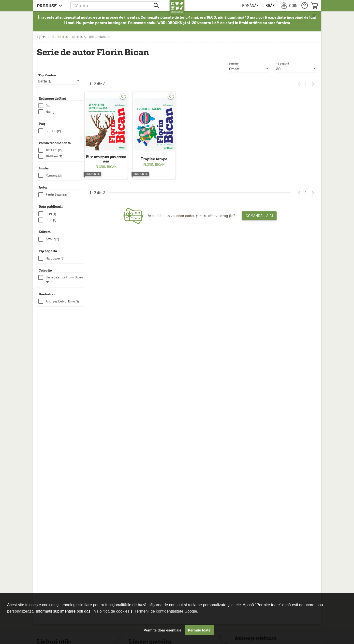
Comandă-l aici (259, 216)
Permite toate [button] (199, 630)
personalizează (20, 611)
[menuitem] (250, 6)
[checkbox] (61, 106)
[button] (115, 6)
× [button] (314, 16)
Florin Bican (106, 167)
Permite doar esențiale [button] (162, 630)
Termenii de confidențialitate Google (166, 611)
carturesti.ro (58, 37)
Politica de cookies (113, 611)
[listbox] (296, 69)
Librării (269, 6)
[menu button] (51, 6)
